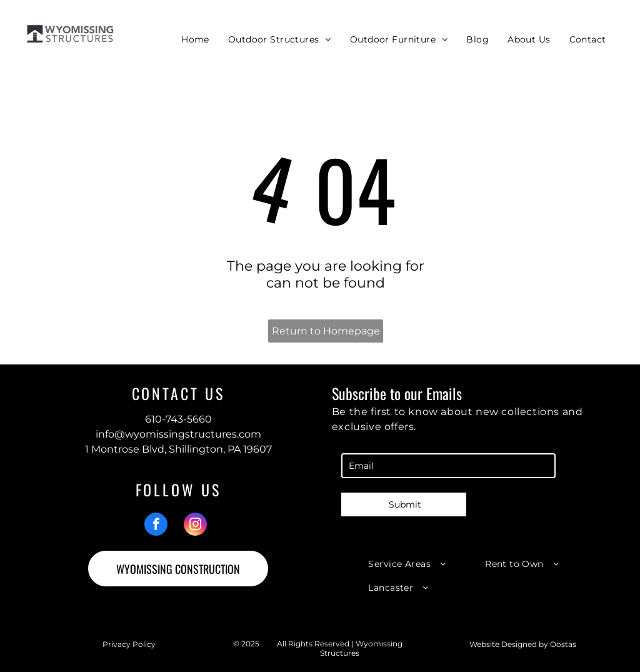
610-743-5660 (178, 419)
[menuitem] (195, 39)
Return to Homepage (326, 331)
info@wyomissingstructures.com (178, 434)
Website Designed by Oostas (523, 644)
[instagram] (195, 526)
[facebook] (156, 526)
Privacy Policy (129, 644)
